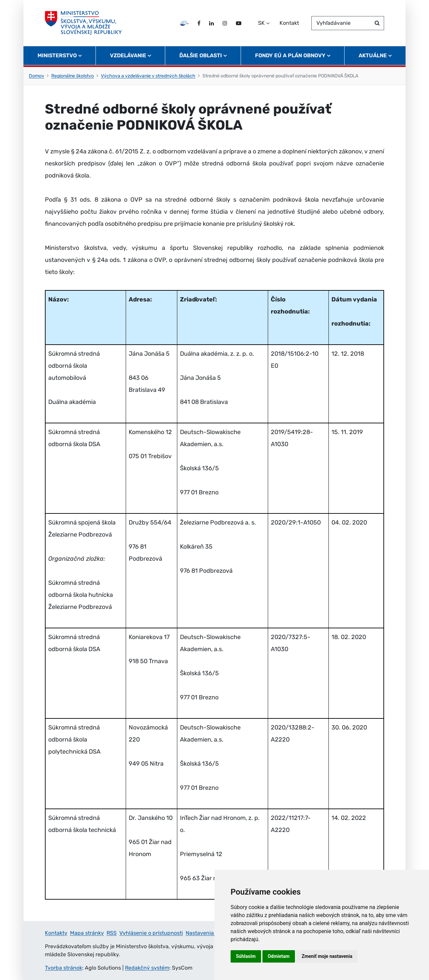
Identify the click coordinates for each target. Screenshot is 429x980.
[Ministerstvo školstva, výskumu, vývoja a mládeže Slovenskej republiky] (83, 23)
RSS (112, 933)
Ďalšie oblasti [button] (201, 55)
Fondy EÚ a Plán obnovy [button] (290, 55)
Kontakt (289, 23)
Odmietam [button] (279, 956)
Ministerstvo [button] (57, 55)
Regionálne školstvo (73, 76)
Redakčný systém (147, 968)
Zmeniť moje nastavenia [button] (327, 956)
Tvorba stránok (64, 968)
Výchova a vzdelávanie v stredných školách (148, 76)
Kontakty (56, 933)
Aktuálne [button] (373, 55)
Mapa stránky (87, 933)
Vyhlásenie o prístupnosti (151, 933)
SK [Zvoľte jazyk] (261, 23)
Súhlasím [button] (246, 956)
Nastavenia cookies (210, 933)
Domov (37, 76)
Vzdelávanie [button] (128, 55)
